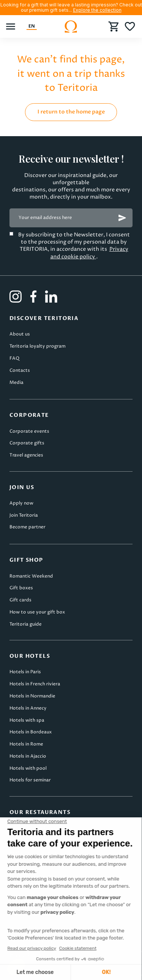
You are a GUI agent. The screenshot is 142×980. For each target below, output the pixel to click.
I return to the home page (71, 112)
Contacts (20, 370)
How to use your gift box (37, 612)
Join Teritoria (24, 515)
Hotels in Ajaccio (28, 756)
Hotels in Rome (26, 744)
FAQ (14, 358)
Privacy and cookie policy (89, 253)
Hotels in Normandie (32, 696)
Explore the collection (97, 10)
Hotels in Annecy (28, 708)
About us (20, 334)
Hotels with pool (28, 768)
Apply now (21, 503)
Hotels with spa (27, 720)
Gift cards (20, 600)
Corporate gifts (27, 443)
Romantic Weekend (31, 576)
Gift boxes (21, 588)
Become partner (27, 527)
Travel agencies (26, 455)
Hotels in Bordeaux (31, 732)
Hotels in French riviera (35, 684)
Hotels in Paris (25, 672)
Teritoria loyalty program (37, 346)
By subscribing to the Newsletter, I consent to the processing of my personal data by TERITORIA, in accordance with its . (74, 246)
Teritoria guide (26, 624)
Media (16, 383)
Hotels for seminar (30, 780)
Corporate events (29, 431)
